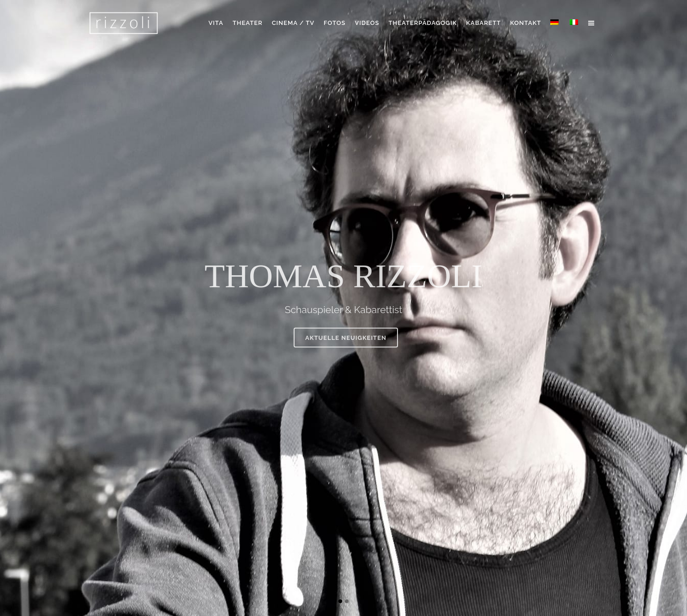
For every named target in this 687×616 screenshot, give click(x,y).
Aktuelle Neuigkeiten (346, 347)
